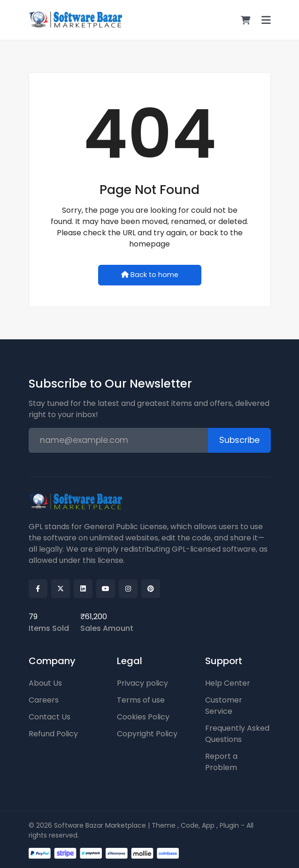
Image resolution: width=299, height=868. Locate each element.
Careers (44, 700)
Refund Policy (53, 734)
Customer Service (224, 706)
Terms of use (141, 700)
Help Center (228, 683)
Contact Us (50, 717)
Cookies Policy (143, 717)
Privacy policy (142, 683)
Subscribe (239, 440)
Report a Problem (221, 762)
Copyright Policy (147, 734)
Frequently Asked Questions (237, 734)
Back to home (150, 275)
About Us (45, 683)
